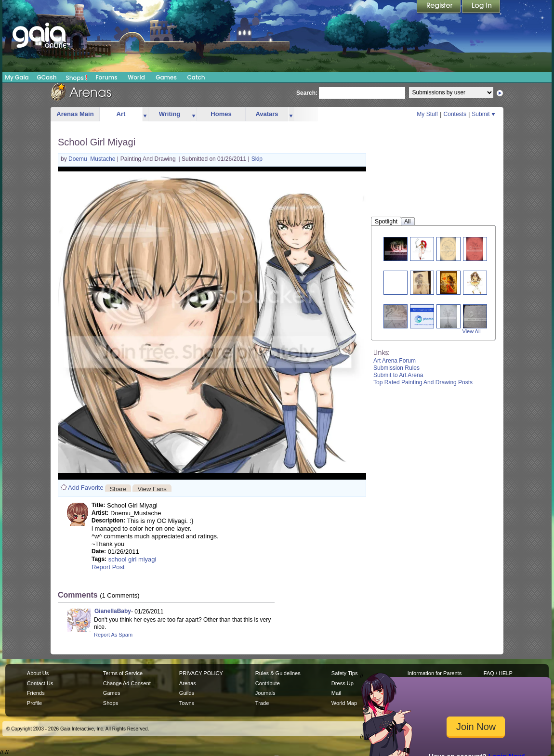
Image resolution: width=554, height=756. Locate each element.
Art (121, 114)
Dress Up (343, 683)
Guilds (187, 693)
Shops (77, 78)
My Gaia (17, 77)
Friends (36, 693)
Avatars (267, 114)
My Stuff (427, 114)
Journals (265, 693)
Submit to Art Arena (398, 375)
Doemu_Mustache (93, 159)
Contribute (268, 683)
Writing (170, 114)
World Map (344, 703)
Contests (455, 114)
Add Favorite (86, 488)
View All (472, 331)
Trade (262, 703)
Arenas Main (75, 114)
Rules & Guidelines (278, 673)
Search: (307, 93)
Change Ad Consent (127, 683)
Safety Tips (345, 673)
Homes (221, 114)
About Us (38, 673)
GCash (47, 77)
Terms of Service (123, 673)
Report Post (108, 567)
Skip (257, 159)
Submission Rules (396, 368)
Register (439, 7)
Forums (106, 77)
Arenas (188, 683)
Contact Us (40, 683)
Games (166, 77)
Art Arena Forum (395, 361)
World (136, 77)
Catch (196, 77)
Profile (34, 703)
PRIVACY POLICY (201, 673)
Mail (336, 693)
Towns (187, 703)
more (145, 114)
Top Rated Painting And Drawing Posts (423, 382)
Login (481, 7)
